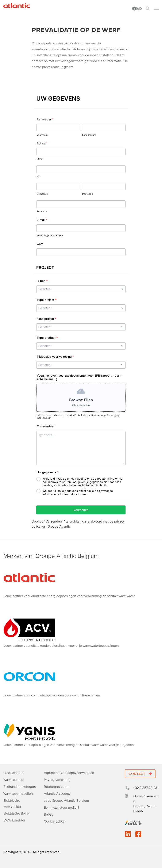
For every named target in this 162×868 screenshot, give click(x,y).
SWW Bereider (14, 820)
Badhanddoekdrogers (20, 787)
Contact (140, 774)
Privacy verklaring (57, 780)
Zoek (148, 9)
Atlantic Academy (57, 794)
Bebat (48, 815)
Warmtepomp (13, 780)
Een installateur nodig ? (61, 808)
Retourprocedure (57, 787)
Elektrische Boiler (17, 813)
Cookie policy (54, 821)
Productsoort (13, 773)
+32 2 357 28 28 (145, 788)
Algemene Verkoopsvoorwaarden (69, 773)
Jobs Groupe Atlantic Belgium (66, 801)
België (137, 9)
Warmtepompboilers (18, 794)
